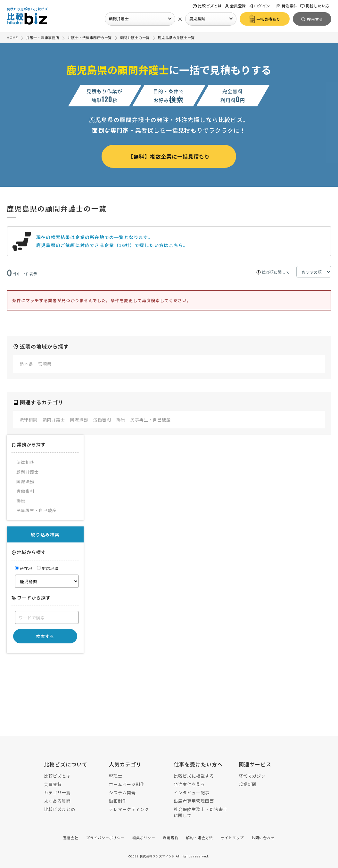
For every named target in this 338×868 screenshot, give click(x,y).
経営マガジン (252, 776)
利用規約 (171, 838)
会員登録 (235, 6)
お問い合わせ (263, 838)
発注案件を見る (189, 784)
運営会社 (71, 838)
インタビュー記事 (192, 793)
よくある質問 (57, 801)
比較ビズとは (207, 6)
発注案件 (287, 6)
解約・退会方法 (200, 838)
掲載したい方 (315, 6)
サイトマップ (232, 838)
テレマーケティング (129, 809)
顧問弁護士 (119, 18)
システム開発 (122, 793)
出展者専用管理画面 (194, 801)
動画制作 (118, 801)
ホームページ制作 (127, 784)
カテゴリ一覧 (57, 793)
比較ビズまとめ (60, 809)
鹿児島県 (197, 18)
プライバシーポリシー (105, 838)
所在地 (24, 568)
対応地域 (48, 568)
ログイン (259, 6)
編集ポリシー (144, 838)
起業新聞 (248, 784)
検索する (45, 636)
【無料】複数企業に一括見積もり (169, 156)
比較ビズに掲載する (194, 776)
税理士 (116, 776)
